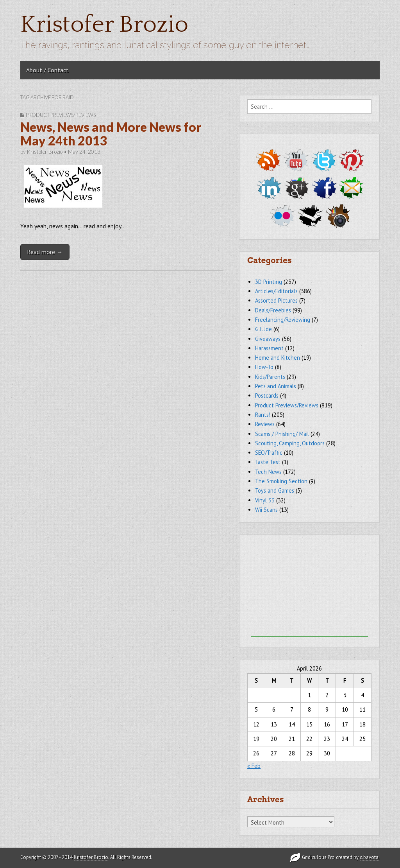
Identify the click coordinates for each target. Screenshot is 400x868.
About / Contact (47, 70)
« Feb (254, 766)
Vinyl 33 (265, 500)
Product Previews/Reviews (61, 115)
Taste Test (268, 462)
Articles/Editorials (276, 291)
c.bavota (369, 857)
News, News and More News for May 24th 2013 (111, 134)
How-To (264, 367)
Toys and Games (275, 490)
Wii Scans (266, 510)
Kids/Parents (270, 377)
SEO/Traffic (269, 453)
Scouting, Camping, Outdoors (290, 443)
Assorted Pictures (276, 300)
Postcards (267, 395)
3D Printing (269, 282)
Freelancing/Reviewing (283, 320)
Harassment (269, 348)
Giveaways (268, 339)
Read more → (45, 252)
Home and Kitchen (278, 358)
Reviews (265, 424)
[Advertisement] (309, 588)
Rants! (263, 415)
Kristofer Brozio (104, 25)
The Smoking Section (281, 481)
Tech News (268, 472)
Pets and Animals (276, 386)
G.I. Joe (263, 329)
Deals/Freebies (273, 310)
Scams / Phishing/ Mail (282, 434)
